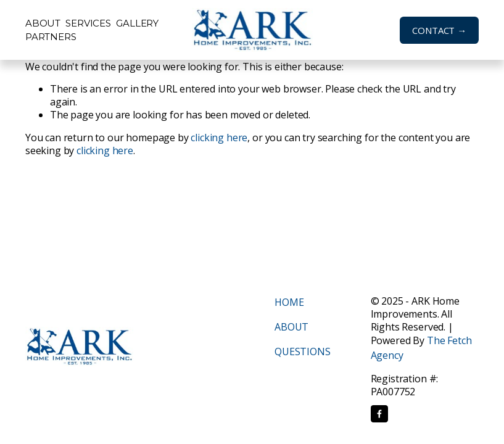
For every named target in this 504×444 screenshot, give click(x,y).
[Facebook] (379, 414)
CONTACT (433, 30)
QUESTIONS (303, 351)
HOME (289, 302)
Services (88, 23)
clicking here (219, 138)
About (43, 23)
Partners (51, 37)
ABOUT (291, 327)
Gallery (137, 23)
